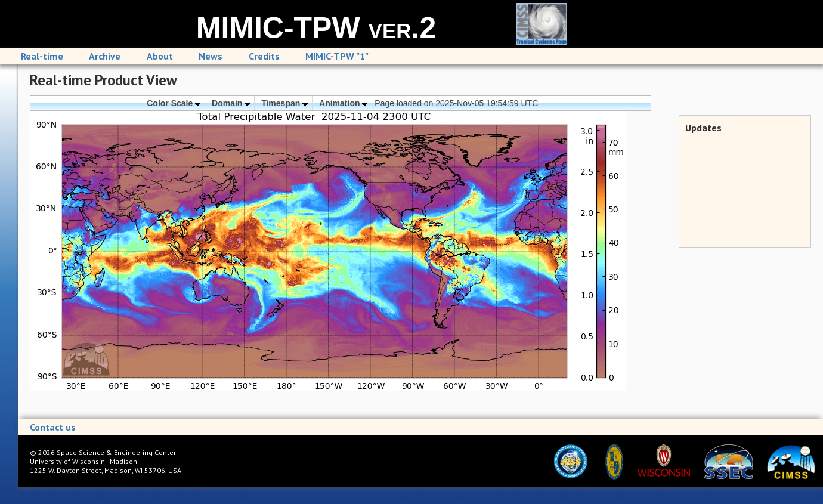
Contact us (53, 427)
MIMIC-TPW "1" (337, 56)
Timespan (284, 103)
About (160, 56)
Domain (231, 103)
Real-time (42, 56)
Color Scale (174, 103)
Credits (264, 56)
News (211, 56)
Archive (105, 56)
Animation (343, 103)
